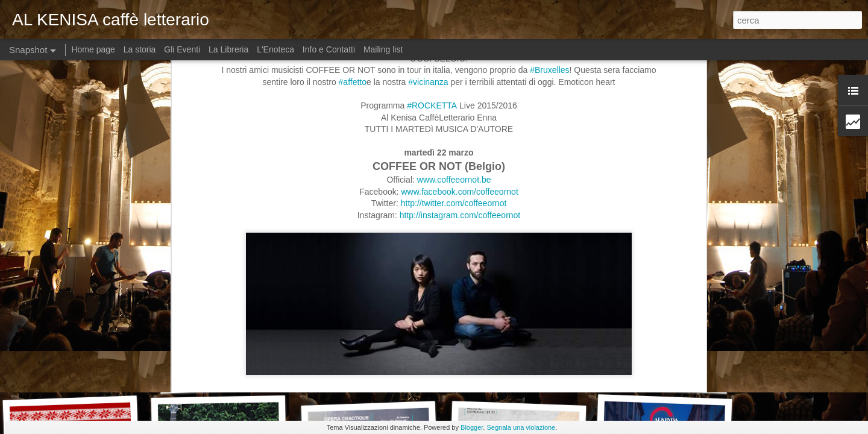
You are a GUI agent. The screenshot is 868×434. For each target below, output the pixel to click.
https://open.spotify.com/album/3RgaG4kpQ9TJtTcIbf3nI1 (351, 282)
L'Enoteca (275, 49)
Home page (94, 49)
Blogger (472, 427)
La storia (140, 49)
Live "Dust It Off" (227, 378)
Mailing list (383, 49)
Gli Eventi (182, 49)
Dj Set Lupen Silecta (74, 371)
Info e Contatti (329, 49)
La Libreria (228, 49)
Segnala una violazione (521, 427)
